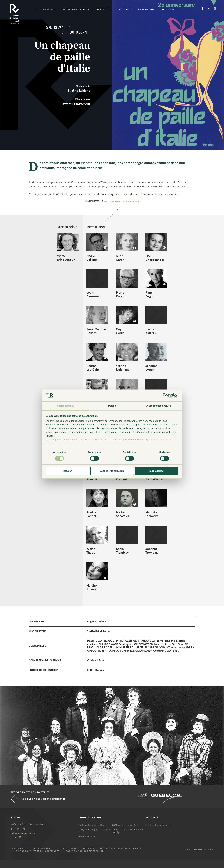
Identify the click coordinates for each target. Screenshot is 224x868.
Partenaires (19, 848)
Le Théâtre (125, 9)
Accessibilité (170, 9)
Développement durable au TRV (121, 848)
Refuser (67, 471)
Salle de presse (43, 848)
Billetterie (104, 9)
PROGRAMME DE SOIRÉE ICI (122, 201)
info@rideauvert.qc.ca (23, 833)
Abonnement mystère (76, 9)
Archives (88, 848)
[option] (112, 736)
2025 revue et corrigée (124, 825)
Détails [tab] (112, 406)
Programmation (45, 9)
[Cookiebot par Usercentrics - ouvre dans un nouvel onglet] (165, 396)
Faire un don (147, 9)
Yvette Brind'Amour (76, 104)
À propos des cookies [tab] (159, 406)
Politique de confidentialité (85, 851)
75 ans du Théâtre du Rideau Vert (38, 851)
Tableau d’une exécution (91, 825)
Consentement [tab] (65, 406)
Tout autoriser (157, 471)
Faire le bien (158, 825)
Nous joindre (68, 848)
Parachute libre (87, 837)
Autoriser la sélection (112, 471)
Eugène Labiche (79, 91)
